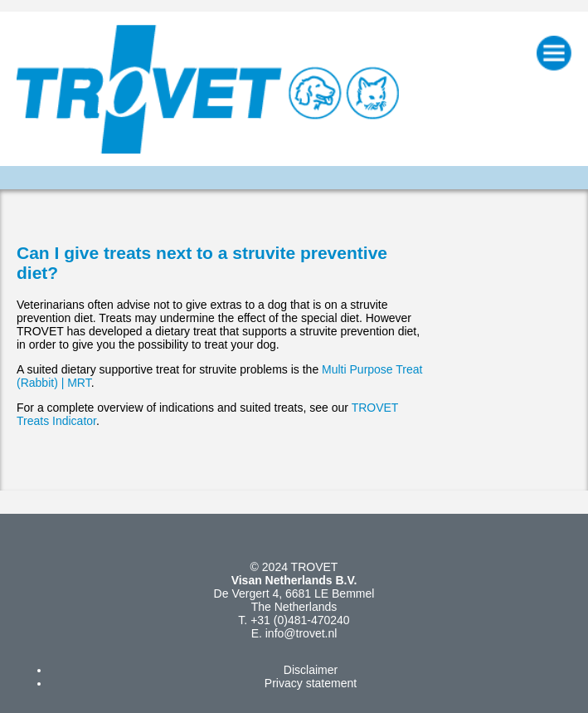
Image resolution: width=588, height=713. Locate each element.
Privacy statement (311, 683)
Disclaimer (311, 670)
